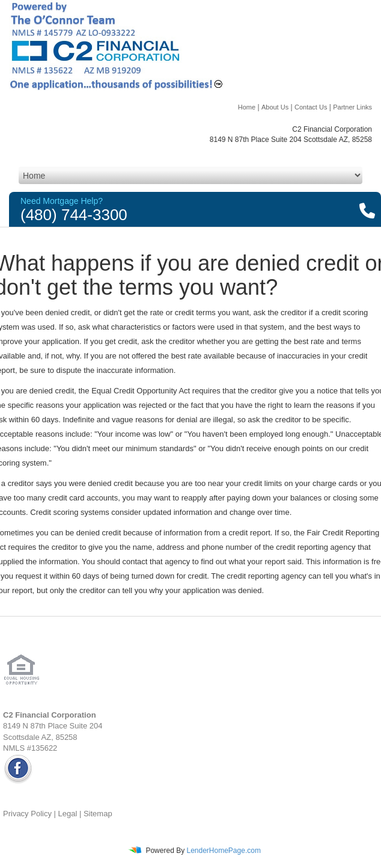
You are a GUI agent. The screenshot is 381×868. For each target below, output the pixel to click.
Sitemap (98, 814)
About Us (275, 107)
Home (247, 107)
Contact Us (311, 107)
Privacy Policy (27, 814)
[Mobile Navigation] (190, 175)
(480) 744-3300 (74, 215)
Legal (68, 814)
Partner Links (352, 107)
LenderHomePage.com (223, 851)
